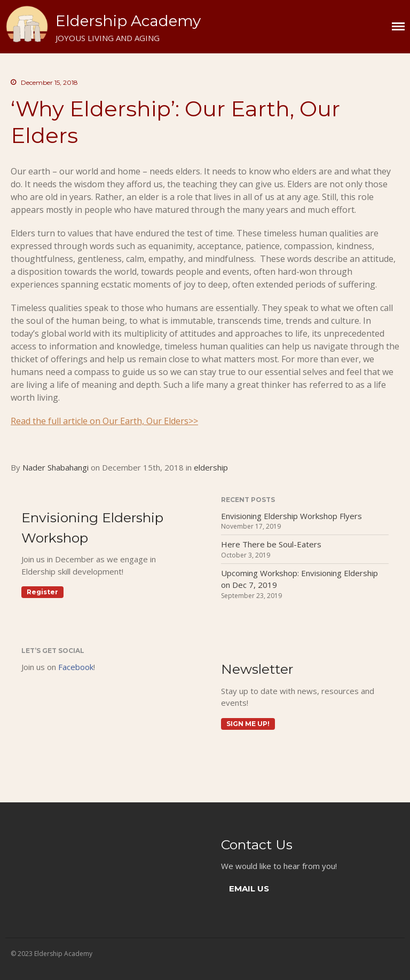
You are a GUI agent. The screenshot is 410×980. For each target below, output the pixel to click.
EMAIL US (249, 889)
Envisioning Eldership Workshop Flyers (291, 516)
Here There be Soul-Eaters (271, 544)
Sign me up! (248, 724)
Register (42, 592)
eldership (211, 467)
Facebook (76, 667)
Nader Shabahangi (56, 467)
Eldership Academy (128, 21)
